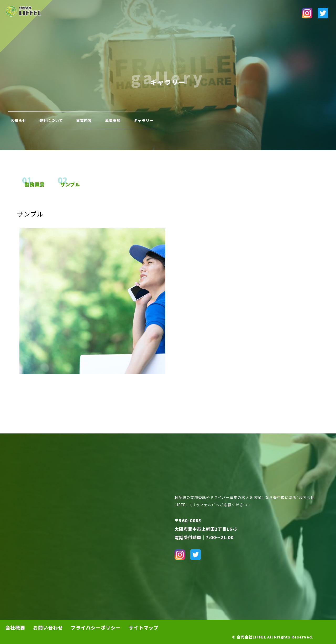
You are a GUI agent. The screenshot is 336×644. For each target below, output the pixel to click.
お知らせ (18, 120)
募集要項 (113, 120)
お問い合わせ (48, 627)
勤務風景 (35, 184)
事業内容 (84, 120)
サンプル (70, 184)
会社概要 (15, 627)
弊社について (51, 120)
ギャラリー (144, 120)
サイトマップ (144, 627)
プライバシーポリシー (96, 627)
